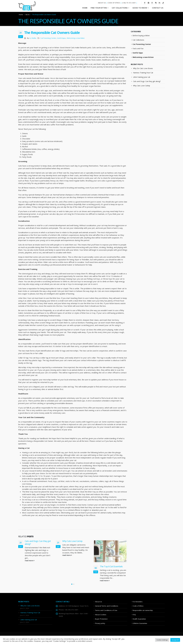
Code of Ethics (138, 606)
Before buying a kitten (141, 36)
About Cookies (101, 615)
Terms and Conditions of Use (106, 610)
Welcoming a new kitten (76, 38)
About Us (99, 602)
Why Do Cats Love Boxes (143, 68)
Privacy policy (100, 623)
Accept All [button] (175, 640)
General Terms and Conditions (107, 606)
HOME (85, 8)
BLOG (28, 15)
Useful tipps (61, 38)
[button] (72, 584)
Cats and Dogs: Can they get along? (38, 542)
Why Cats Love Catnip (72, 541)
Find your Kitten (99, 8)
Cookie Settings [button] (162, 640)
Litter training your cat (142, 77)
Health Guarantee (139, 619)
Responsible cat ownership (143, 610)
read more (30, 561)
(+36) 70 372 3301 (129, 3)
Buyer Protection (101, 619)
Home (21, 15)
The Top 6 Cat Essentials (111, 566)
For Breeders (138, 602)
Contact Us (158, 8)
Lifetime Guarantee (140, 623)
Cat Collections (120, 8)
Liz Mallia (33, 38)
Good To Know (140, 8)
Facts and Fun (138, 48)
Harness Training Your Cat (143, 73)
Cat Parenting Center (48, 38)
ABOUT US (102, 3)
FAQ (134, 615)
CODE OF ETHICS (114, 3)
